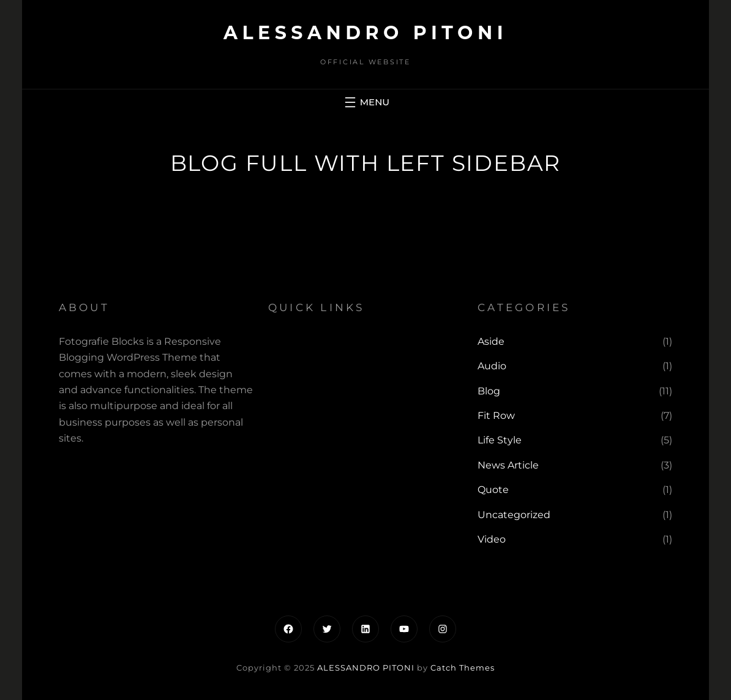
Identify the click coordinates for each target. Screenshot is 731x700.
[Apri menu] (365, 102)
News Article (508, 465)
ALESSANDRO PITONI (365, 33)
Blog (489, 391)
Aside (491, 341)
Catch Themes (463, 668)
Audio (492, 366)
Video (492, 539)
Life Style (500, 440)
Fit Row (496, 416)
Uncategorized (514, 515)
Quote (493, 490)
